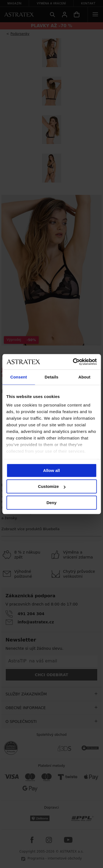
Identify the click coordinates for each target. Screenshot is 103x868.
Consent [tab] (19, 377)
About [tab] (84, 377)
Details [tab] (52, 377)
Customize (52, 486)
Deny (51, 503)
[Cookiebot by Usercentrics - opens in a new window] (73, 362)
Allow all (51, 470)
